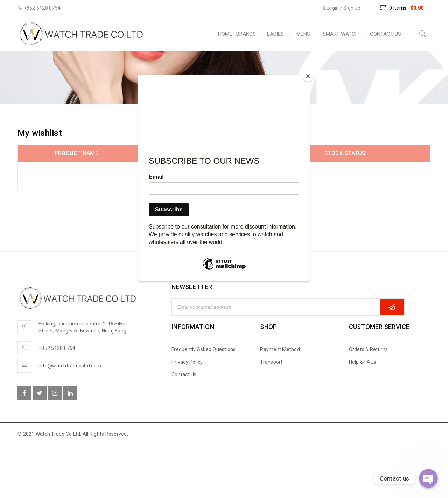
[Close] (308, 76)
